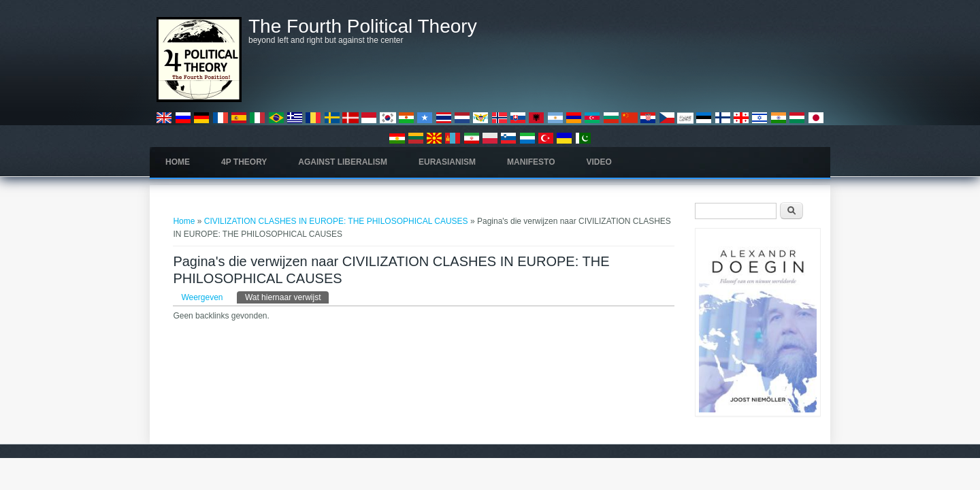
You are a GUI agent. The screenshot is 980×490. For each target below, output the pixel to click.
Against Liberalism (343, 162)
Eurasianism (447, 162)
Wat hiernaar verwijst (287, 297)
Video (599, 162)
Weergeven (202, 297)
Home (178, 162)
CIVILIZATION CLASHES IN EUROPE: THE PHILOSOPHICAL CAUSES (336, 221)
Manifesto (531, 162)
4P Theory (244, 162)
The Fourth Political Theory (363, 27)
